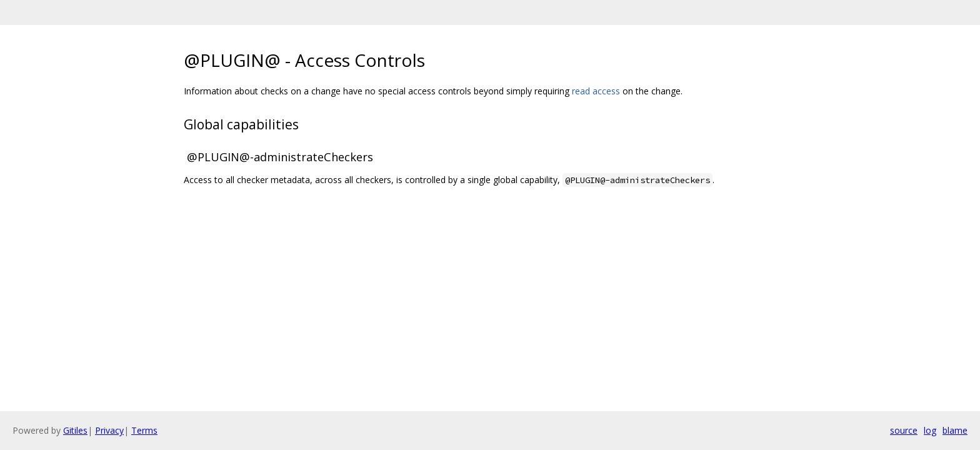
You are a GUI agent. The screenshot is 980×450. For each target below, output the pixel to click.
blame (955, 430)
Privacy (109, 430)
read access (596, 91)
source (904, 430)
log (930, 430)
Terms (144, 430)
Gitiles (75, 430)
